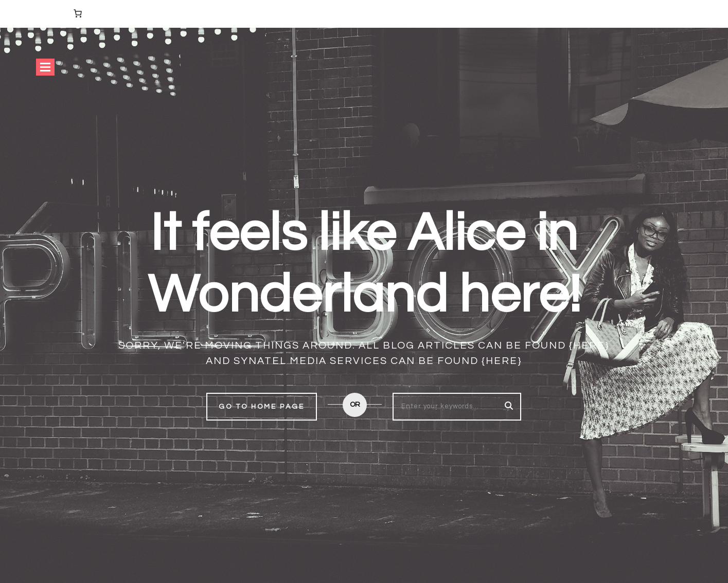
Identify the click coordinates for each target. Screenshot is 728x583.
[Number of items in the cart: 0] (78, 13)
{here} (589, 345)
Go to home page (262, 407)
